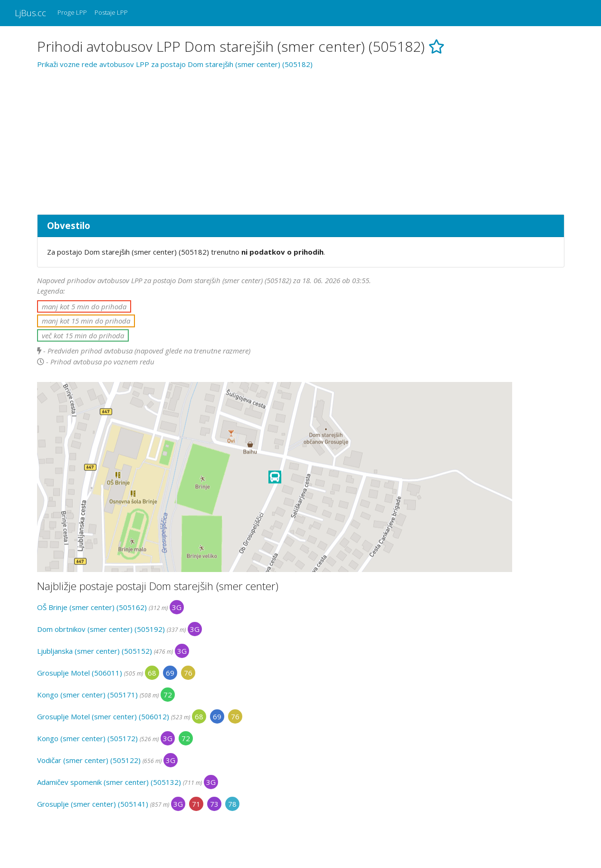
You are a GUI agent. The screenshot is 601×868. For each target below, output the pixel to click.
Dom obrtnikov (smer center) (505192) (101, 629)
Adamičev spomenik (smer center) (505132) (109, 782)
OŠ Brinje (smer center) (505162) (92, 607)
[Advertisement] (301, 140)
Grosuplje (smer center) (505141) (93, 804)
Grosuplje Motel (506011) (80, 673)
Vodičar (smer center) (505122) (89, 760)
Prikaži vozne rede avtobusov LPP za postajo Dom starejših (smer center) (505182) (175, 64)
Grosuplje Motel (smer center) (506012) (103, 716)
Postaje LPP (111, 12)
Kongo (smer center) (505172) (87, 738)
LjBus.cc (30, 13)
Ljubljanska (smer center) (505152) (95, 651)
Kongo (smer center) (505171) (87, 695)
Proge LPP (72, 12)
